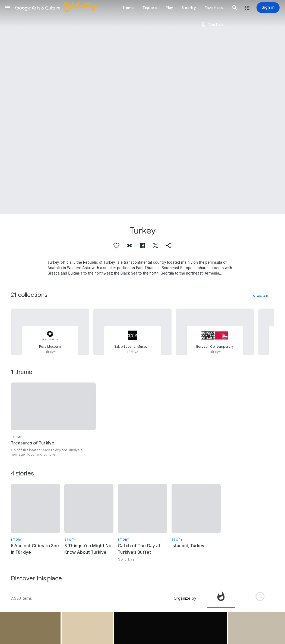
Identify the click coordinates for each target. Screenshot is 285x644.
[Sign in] (268, 8)
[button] (8, 8)
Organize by (185, 598)
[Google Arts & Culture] (59, 8)
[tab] (221, 598)
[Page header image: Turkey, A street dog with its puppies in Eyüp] (142, 107)
